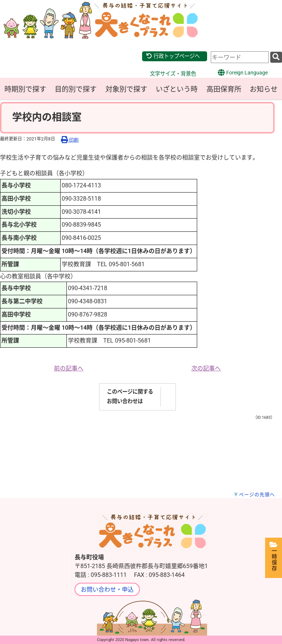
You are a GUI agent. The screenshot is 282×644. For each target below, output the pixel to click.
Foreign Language (243, 72)
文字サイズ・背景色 (173, 74)
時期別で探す (25, 89)
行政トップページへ (173, 56)
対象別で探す (126, 89)
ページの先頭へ (257, 495)
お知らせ (264, 89)
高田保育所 (224, 89)
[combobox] (240, 57)
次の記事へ (206, 368)
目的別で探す (76, 89)
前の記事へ (69, 368)
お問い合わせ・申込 (107, 590)
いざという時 (177, 89)
